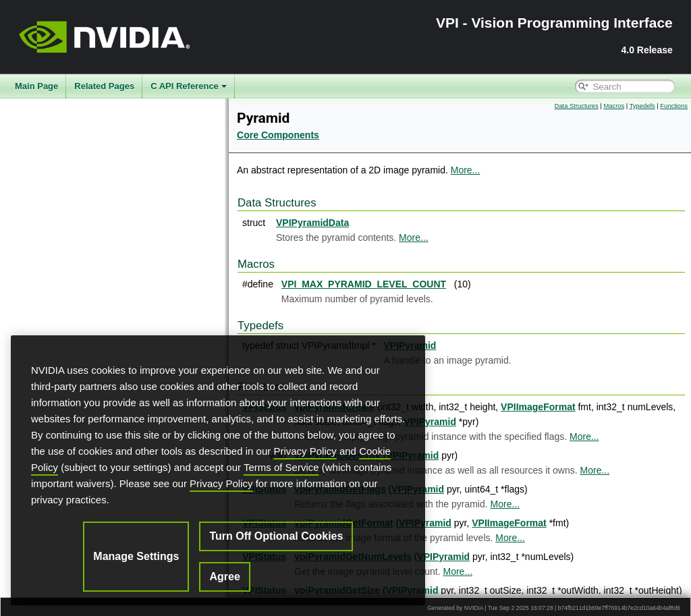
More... (466, 170)
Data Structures (577, 106)
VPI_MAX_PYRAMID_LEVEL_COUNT (364, 284)
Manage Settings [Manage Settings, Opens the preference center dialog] (136, 556)
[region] (218, 470)
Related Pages (104, 86)
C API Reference (189, 86)
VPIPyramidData (312, 223)
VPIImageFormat (538, 407)
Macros (614, 106)
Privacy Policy (305, 451)
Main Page (36, 86)
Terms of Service (281, 467)
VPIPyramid (430, 422)
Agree (224, 577)
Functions (674, 106)
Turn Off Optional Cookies (276, 536)
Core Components (278, 135)
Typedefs (642, 106)
